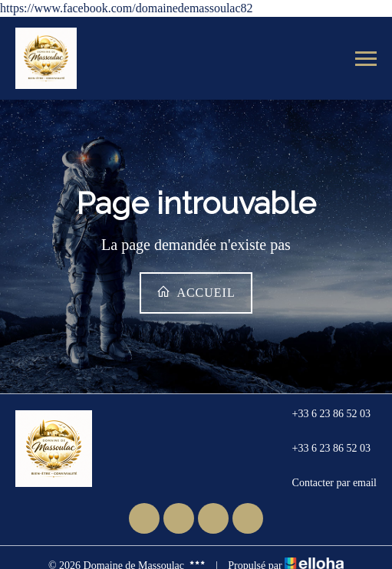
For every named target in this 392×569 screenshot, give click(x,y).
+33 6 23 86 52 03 (323, 414)
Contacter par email (326, 483)
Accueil (196, 292)
